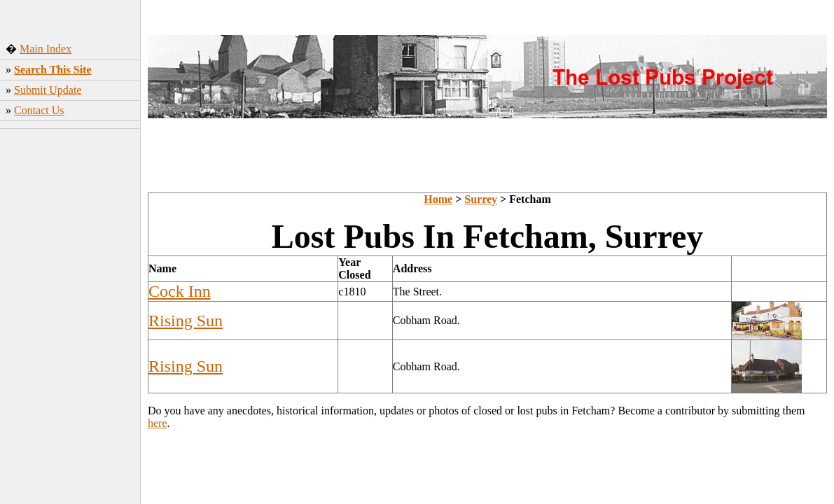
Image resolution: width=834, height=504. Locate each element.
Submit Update (48, 90)
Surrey (481, 199)
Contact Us (39, 110)
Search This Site (53, 70)
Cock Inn (180, 291)
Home (438, 199)
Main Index (46, 49)
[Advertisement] (70, 227)
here (158, 423)
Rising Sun (186, 321)
